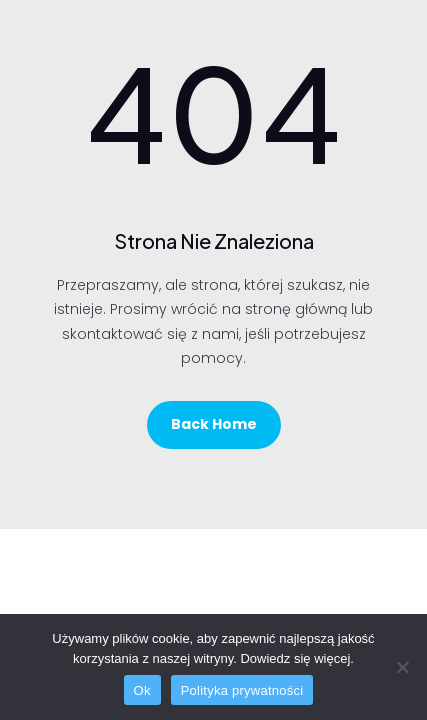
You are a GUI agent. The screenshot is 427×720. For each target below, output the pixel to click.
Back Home (214, 424)
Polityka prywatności (242, 690)
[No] (402, 667)
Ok (142, 690)
